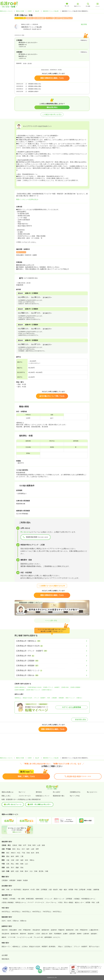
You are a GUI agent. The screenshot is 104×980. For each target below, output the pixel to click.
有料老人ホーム (21, 902)
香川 (13, 868)
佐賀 (17, 871)
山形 (39, 845)
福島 (43, 845)
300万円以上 (6, 912)
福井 (28, 849)
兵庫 (17, 860)
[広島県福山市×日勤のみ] (52, 675)
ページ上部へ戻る (52, 620)
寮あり (61, 947)
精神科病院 (39, 899)
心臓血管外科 (94, 930)
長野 (37, 849)
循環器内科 (45, 930)
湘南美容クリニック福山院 (51, 11)
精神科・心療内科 (83, 934)
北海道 (15, 845)
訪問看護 (44, 890)
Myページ (22, 792)
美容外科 (5, 930)
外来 (49, 698)
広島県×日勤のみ (47, 690)
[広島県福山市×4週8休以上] (52, 641)
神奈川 (13, 853)
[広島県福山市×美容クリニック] (52, 670)
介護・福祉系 (53, 890)
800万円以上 (57, 912)
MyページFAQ (75, 796)
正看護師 (54, 698)
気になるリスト (92, 792)
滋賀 (22, 860)
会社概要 (5, 955)
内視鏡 (89, 890)
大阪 (8, 860)
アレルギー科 (38, 937)
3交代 (9, 921)
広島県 (30, 11)
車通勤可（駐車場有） (49, 947)
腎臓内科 (61, 930)
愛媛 (17, 868)
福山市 (37, 11)
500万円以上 (26, 912)
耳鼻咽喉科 (58, 934)
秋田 (34, 845)
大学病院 (12, 899)
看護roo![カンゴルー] (6, 11)
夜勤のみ (23, 921)
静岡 (17, 856)
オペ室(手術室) (16, 890)
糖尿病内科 (70, 930)
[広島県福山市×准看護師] (52, 666)
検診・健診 (63, 890)
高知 (22, 868)
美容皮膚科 (13, 930)
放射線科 (94, 934)
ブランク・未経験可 (40, 698)
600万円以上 (37, 912)
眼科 (51, 934)
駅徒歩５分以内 (28, 698)
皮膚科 (65, 934)
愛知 (8, 856)
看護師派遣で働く (59, 796)
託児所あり (68, 947)
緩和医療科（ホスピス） (53, 937)
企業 (98, 902)
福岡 (12, 871)
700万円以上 (47, 912)
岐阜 (13, 856)
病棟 (3, 890)
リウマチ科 (12, 937)
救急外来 (26, 890)
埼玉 (19, 853)
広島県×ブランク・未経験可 (51, 687)
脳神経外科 (15, 934)
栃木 (33, 853)
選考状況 (39, 792)
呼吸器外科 (84, 930)
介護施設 (77, 899)
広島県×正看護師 (75, 687)
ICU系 (33, 890)
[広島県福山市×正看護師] (52, 661)
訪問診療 (82, 890)
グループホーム (51, 902)
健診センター (79, 902)
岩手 (25, 845)
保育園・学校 (73, 890)
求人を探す (57, 792)
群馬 (37, 853)
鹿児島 (41, 871)
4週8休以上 (18, 698)
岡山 (13, 864)
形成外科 (31, 934)
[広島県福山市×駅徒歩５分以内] (52, 646)
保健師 (19, 880)
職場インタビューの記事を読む (27, 199)
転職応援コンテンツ (43, 796)
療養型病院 (30, 899)
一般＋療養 (21, 899)
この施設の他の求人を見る (52, 114)
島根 (22, 864)
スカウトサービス (25, 796)
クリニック (48, 899)
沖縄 (47, 871)
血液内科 (54, 930)
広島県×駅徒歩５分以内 (35, 687)
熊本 (26, 871)
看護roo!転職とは (8, 792)
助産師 (25, 880)
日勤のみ (79, 698)
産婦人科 (45, 934)
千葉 (23, 853)
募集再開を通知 (80, 720)
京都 (13, 860)
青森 (20, 845)
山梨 (33, 849)
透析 (38, 890)
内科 (20, 930)
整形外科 (23, 934)
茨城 (28, 853)
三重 (22, 856)
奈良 (27, 860)
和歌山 (32, 860)
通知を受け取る (52, 107)
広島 (8, 864)
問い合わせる (25, 532)
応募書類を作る (75, 792)
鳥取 (17, 864)
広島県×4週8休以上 (20, 687)
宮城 (29, 845)
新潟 (14, 849)
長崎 (22, 871)
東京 (8, 853)
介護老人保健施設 (8, 902)
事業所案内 (5, 959)
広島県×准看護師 (19, 690)
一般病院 (5, 899)
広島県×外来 (65, 687)
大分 (31, 871)
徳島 (8, 868)
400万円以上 (16, 912)
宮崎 (36, 871)
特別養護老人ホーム (88, 899)
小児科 (38, 934)
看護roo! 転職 (20, 11)
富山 (19, 849)
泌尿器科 (72, 934)
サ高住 (60, 902)
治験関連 (96, 890)
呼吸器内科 (27, 930)
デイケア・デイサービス (36, 902)
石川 (23, 849)
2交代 (4, 921)
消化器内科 (36, 930)
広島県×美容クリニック (33, 690)
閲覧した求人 (6, 796)
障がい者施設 (69, 902)
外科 (77, 930)
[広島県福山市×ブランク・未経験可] (52, 651)
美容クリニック (70, 698)
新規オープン (6, 947)
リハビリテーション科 (25, 937)
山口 (27, 864)
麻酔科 (4, 937)
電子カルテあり (94, 947)
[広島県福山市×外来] (52, 656)
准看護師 (61, 698)
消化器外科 (5, 934)
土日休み (25, 947)
